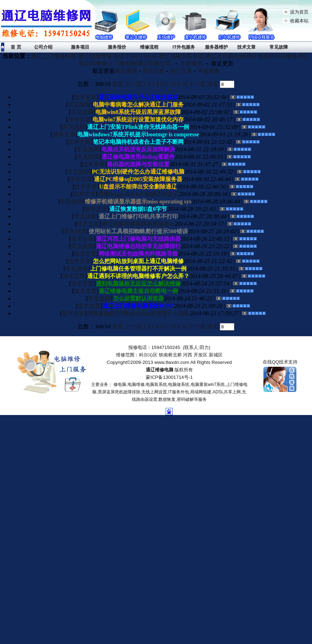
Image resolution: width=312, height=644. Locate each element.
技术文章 (85, 97)
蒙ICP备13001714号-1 (169, 377)
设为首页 (299, 12)
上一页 (133, 84)
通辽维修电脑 (160, 370)
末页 (213, 84)
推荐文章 (154, 71)
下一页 (197, 84)
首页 (118, 84)
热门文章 (181, 71)
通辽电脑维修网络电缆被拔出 (138, 224)
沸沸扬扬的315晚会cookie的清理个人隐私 (138, 313)
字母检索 (208, 71)
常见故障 (79, 105)
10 (184, 84)
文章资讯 (191, 63)
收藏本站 (299, 21)
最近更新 (126, 71)
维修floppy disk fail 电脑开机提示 (138, 194)
